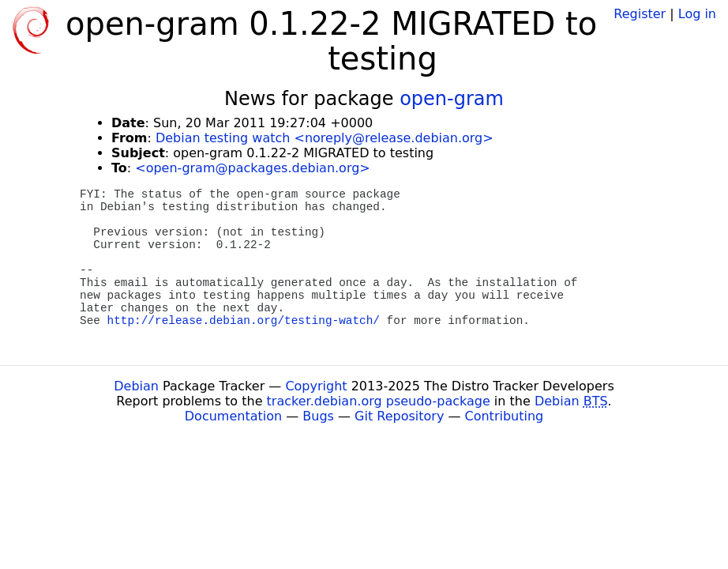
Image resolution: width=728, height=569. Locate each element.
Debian (136, 386)
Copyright (316, 386)
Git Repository (399, 416)
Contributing (505, 416)
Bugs (318, 416)
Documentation (233, 416)
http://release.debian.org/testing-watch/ (244, 321)
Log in (697, 14)
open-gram (452, 99)
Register (640, 14)
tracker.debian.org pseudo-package (379, 401)
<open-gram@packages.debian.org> (252, 168)
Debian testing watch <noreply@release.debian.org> (325, 138)
